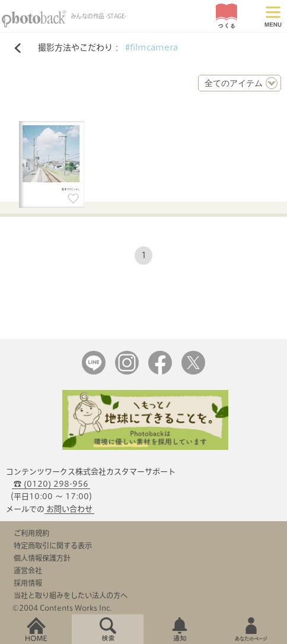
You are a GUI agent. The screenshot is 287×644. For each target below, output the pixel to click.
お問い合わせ (69, 509)
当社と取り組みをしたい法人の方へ (71, 595)
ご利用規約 (31, 533)
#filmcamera (152, 47)
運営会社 (28, 570)
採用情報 (28, 583)
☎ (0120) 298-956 (51, 484)
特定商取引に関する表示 (53, 545)
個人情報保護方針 (42, 558)
